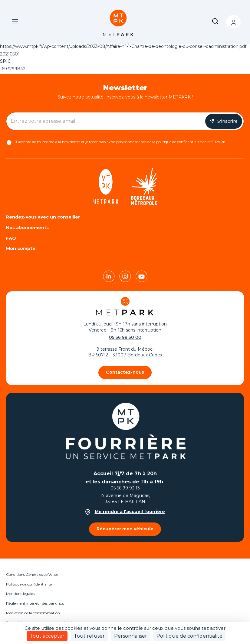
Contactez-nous (125, 372)
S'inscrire (227, 121)
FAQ (11, 238)
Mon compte (233, 22)
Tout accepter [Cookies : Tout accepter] (47, 636)
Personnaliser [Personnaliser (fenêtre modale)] (131, 636)
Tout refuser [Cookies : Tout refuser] (89, 636)
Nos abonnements (27, 228)
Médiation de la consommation (33, 613)
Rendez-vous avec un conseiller (43, 217)
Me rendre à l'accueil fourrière (125, 512)
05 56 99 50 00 (125, 337)
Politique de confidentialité (29, 584)
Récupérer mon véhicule (125, 529)
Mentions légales (20, 594)
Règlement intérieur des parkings (35, 603)
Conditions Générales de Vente (32, 574)
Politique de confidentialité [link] (189, 636)
